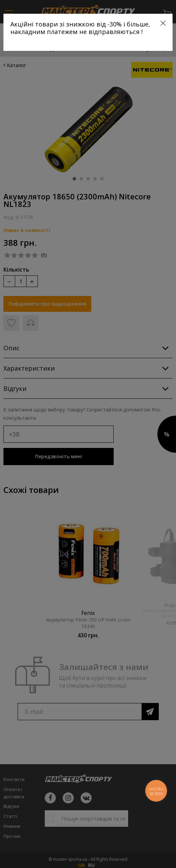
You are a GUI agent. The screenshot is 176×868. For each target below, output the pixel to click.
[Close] (163, 23)
